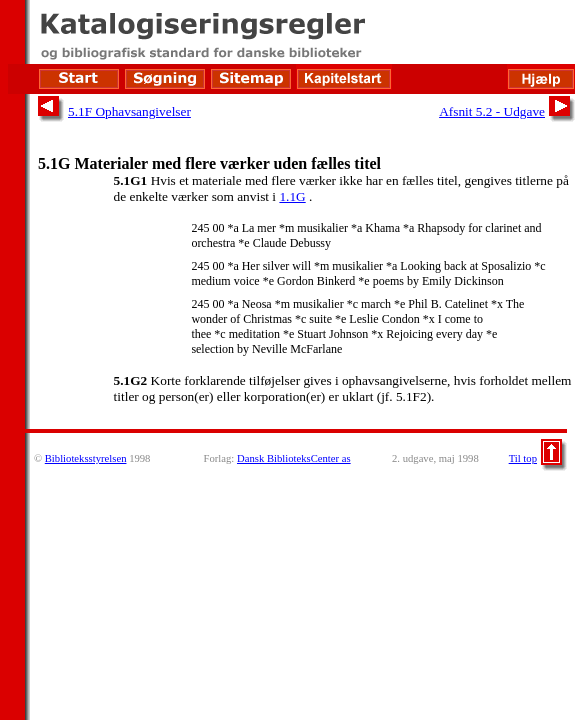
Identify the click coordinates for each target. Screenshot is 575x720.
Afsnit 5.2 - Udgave (492, 111)
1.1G (292, 196)
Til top (523, 458)
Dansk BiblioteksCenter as (294, 458)
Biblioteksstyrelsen (86, 458)
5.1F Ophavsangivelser (129, 111)
